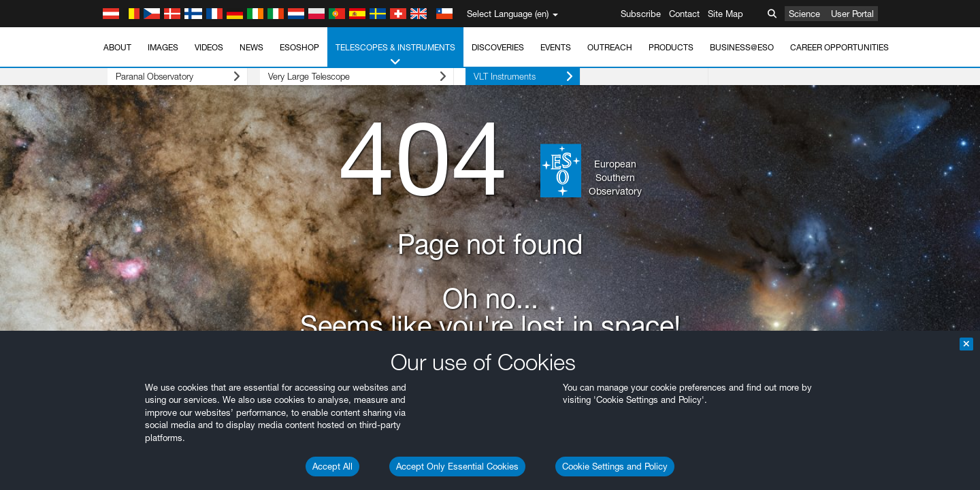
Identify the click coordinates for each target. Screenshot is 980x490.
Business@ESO (742, 47)
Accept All (332, 466)
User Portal (852, 14)
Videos (209, 47)
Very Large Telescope (333, 77)
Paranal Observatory (166, 77)
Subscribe (641, 14)
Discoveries (498, 47)
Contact (684, 14)
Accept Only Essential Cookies (457, 466)
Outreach (610, 47)
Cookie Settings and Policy (615, 466)
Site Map (725, 14)
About (117, 47)
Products (671, 47)
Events (556, 47)
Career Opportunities (839, 47)
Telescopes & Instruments (395, 55)
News (251, 47)
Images (163, 47)
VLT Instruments (487, 77)
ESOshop (299, 47)
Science (804, 14)
